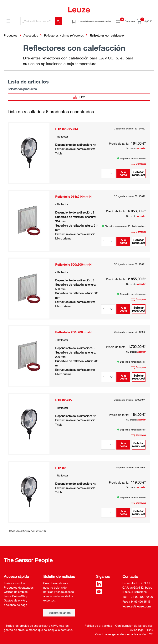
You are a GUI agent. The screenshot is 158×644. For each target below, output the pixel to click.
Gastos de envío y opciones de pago (16, 603)
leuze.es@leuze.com (137, 606)
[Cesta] (145, 21)
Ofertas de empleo (16, 592)
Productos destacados (19, 587)
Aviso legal (137, 630)
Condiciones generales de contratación (120, 634)
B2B (150, 630)
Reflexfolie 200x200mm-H (73, 332)
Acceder (141, 148)
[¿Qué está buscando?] (38, 21)
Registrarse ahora (59, 613)
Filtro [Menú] (79, 96)
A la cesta (123, 173)
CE (151, 634)
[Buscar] (59, 21)
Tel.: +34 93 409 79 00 (138, 597)
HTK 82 (60, 468)
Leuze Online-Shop (16, 596)
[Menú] (8, 21)
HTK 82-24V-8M (66, 129)
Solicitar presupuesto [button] (139, 173)
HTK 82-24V (64, 400)
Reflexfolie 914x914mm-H (73, 197)
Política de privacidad (98, 626)
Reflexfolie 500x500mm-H (73, 264)
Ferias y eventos (15, 583)
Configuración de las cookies (134, 626)
